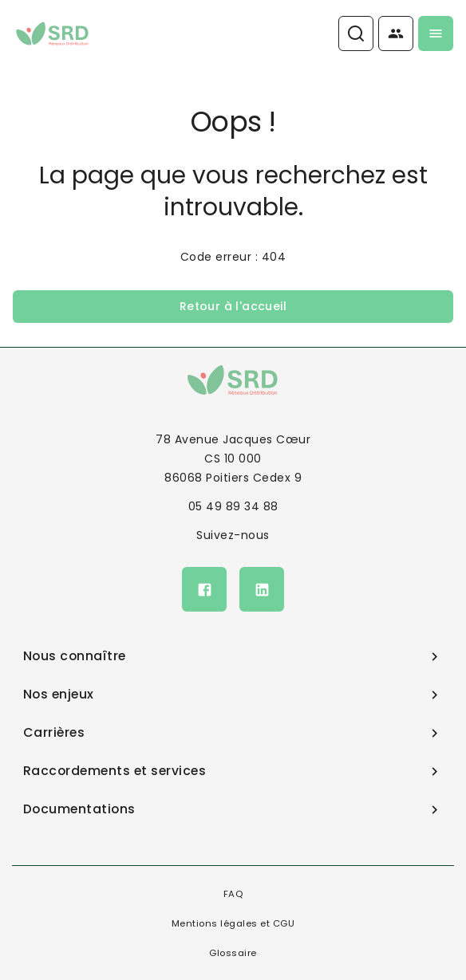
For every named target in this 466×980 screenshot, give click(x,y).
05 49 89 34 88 (233, 506)
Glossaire (233, 953)
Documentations (233, 809)
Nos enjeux (233, 694)
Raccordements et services (233, 771)
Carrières (233, 732)
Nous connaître (233, 656)
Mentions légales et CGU (233, 923)
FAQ (233, 894)
